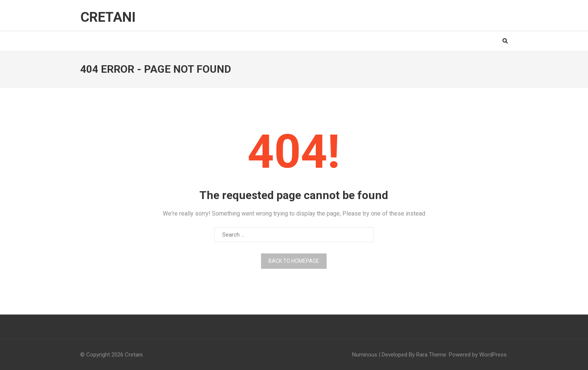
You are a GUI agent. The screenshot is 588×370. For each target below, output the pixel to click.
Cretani (108, 17)
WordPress (493, 355)
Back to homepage (294, 261)
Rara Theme (431, 355)
